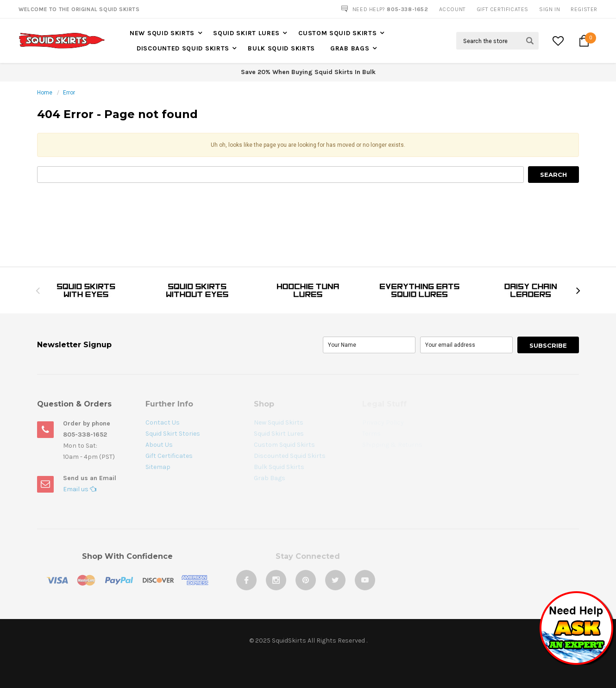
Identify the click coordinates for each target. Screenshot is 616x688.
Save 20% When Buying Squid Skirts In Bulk (308, 72)
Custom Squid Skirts (337, 33)
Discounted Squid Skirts (183, 48)
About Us (159, 445)
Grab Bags (350, 48)
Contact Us (163, 422)
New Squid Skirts (162, 33)
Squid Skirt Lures (246, 33)
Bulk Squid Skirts (281, 48)
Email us (80, 489)
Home (45, 93)
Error (69, 93)
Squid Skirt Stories (173, 434)
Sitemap (158, 467)
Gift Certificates (169, 456)
